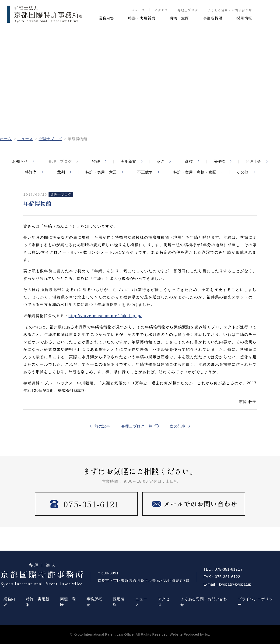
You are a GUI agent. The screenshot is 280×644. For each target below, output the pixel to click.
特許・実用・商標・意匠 (195, 172)
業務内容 (106, 18)
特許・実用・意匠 (101, 172)
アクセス (161, 10)
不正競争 (145, 172)
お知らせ (20, 161)
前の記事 (102, 426)
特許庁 (31, 172)
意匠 (161, 161)
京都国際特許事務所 (43, 575)
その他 (243, 172)
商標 (189, 161)
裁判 (61, 172)
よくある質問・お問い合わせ (230, 10)
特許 (96, 161)
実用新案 (128, 161)
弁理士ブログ (188, 10)
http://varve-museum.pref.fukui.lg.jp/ (105, 316)
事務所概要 (213, 18)
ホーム (6, 139)
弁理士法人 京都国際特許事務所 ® (45, 14)
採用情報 (244, 18)
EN (266, 17)
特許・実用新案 (142, 18)
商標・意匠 (179, 18)
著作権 (219, 161)
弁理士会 (254, 161)
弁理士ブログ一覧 (137, 426)
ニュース (138, 10)
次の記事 (178, 426)
